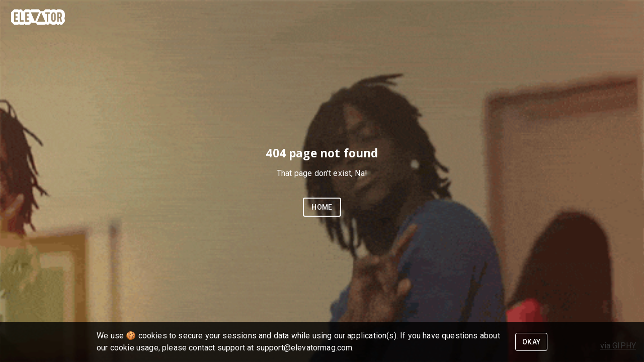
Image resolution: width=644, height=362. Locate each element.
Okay (532, 342)
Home (322, 207)
